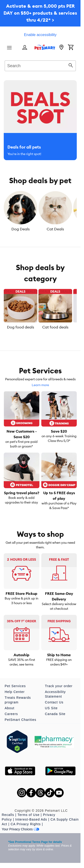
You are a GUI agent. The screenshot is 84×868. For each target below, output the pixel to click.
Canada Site (55, 714)
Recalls (8, 815)
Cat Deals (55, 229)
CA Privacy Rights (26, 824)
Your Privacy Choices (21, 829)
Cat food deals (55, 327)
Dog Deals (21, 229)
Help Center (15, 692)
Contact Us (54, 702)
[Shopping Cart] (71, 48)
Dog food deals (21, 327)
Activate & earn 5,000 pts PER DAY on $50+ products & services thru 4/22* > (40, 13)
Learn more (40, 385)
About (10, 708)
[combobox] (40, 65)
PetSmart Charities (20, 720)
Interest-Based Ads (31, 819)
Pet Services (15, 686)
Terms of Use (28, 815)
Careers (11, 714)
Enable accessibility (40, 35)
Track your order (59, 686)
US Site (51, 708)
